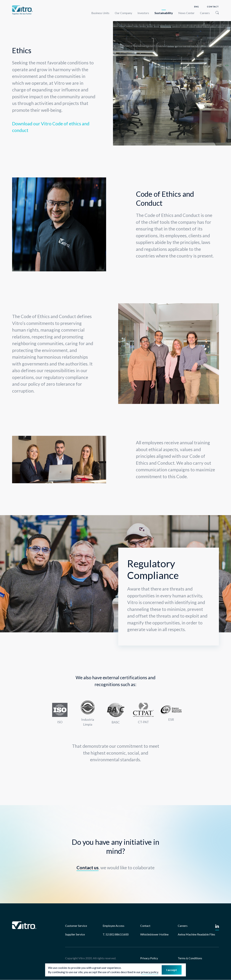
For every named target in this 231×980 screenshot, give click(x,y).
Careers (205, 13)
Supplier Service (75, 934)
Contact (213, 7)
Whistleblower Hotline (154, 934)
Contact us (88, 867)
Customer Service (76, 926)
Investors (143, 13)
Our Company (123, 13)
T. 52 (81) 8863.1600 (116, 934)
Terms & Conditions (190, 958)
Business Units (100, 13)
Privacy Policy (149, 958)
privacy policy (150, 977)
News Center (186, 13)
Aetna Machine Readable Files (196, 934)
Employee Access (114, 926)
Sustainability (164, 13)
